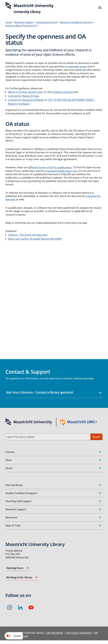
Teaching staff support (18, 501)
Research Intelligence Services (76, 22)
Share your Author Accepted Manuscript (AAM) (35, 239)
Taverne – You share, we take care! (28, 235)
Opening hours (15, 568)
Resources (11, 517)
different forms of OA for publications (50, 167)
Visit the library (14, 485)
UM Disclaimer (55, 633)
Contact (10, 452)
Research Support (24, 22)
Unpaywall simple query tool (61, 171)
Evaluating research (47, 22)
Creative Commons (62, 92)
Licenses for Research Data (24, 96)
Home (9, 22)
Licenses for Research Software (26, 100)
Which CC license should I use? (25, 92)
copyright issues (77, 66)
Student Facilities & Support (21, 493)
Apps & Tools (13, 525)
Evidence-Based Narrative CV (21, 25)
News (9, 460)
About (9, 468)
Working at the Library (19, 577)
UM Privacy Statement (78, 633)
